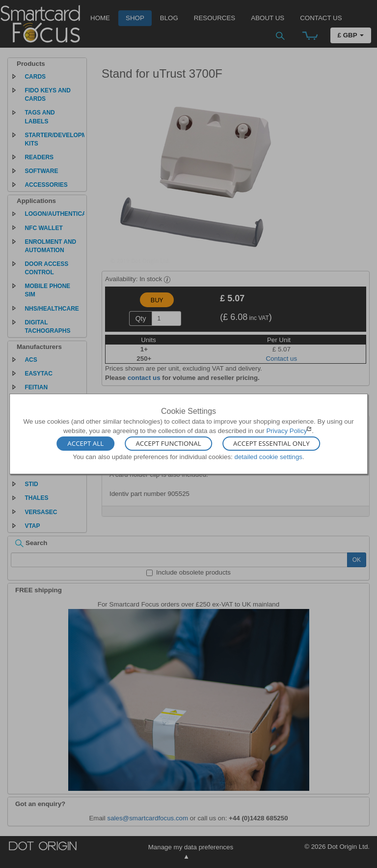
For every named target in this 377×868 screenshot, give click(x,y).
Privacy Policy (286, 431)
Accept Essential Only (271, 443)
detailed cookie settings (268, 456)
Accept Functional (168, 443)
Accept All (85, 443)
